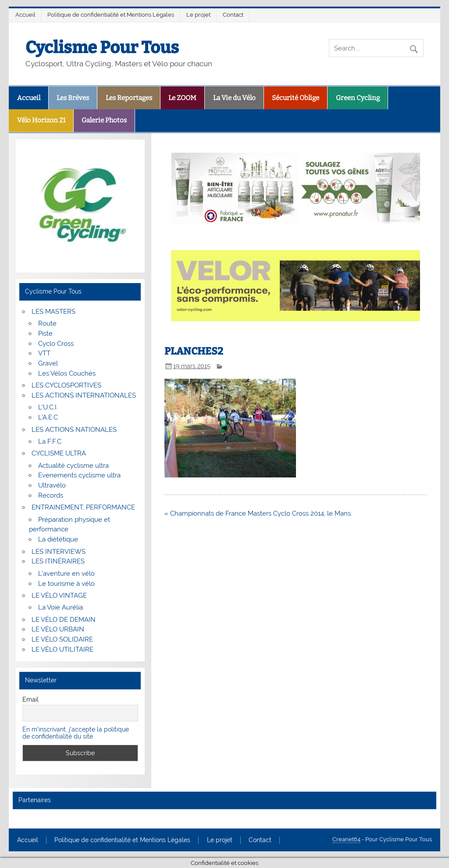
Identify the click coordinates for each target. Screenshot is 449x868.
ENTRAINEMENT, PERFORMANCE (83, 507)
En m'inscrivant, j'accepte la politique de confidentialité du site (76, 733)
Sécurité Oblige (296, 98)
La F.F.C (50, 441)
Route (47, 323)
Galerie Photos (104, 120)
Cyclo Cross (56, 344)
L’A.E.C (48, 417)
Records (51, 495)
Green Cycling (358, 98)
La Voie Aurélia (61, 607)
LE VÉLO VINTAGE (59, 595)
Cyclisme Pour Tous (102, 47)
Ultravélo (52, 485)
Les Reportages (129, 98)
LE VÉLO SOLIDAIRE (62, 639)
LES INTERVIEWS (59, 552)
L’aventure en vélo (66, 574)
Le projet (198, 15)
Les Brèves (73, 98)
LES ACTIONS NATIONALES (74, 430)
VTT (44, 353)
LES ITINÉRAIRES (58, 561)
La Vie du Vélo (234, 98)
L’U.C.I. (48, 407)
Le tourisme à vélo (66, 584)
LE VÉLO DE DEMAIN (64, 620)
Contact (233, 15)
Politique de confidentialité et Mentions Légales (111, 15)
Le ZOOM (182, 98)
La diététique (58, 539)
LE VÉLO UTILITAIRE (62, 649)
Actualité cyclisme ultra (73, 466)
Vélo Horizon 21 (41, 120)
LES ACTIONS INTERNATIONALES (84, 395)
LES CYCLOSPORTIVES (66, 385)
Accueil (25, 15)
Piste (45, 334)
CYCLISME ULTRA (59, 453)
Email (30, 699)
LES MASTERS (53, 312)
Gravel (48, 363)
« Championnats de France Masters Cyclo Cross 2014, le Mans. (258, 513)
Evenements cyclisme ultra (79, 475)
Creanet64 (346, 839)
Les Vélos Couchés (67, 373)
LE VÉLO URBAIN (58, 629)
